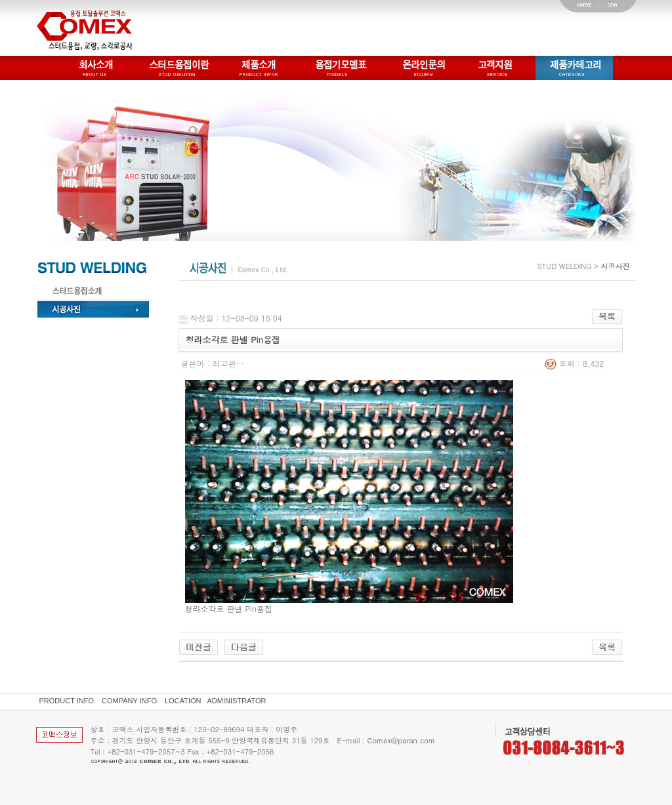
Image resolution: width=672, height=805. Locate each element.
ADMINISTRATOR (237, 701)
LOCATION (183, 701)
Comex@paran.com (401, 740)
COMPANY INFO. (130, 701)
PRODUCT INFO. (68, 701)
